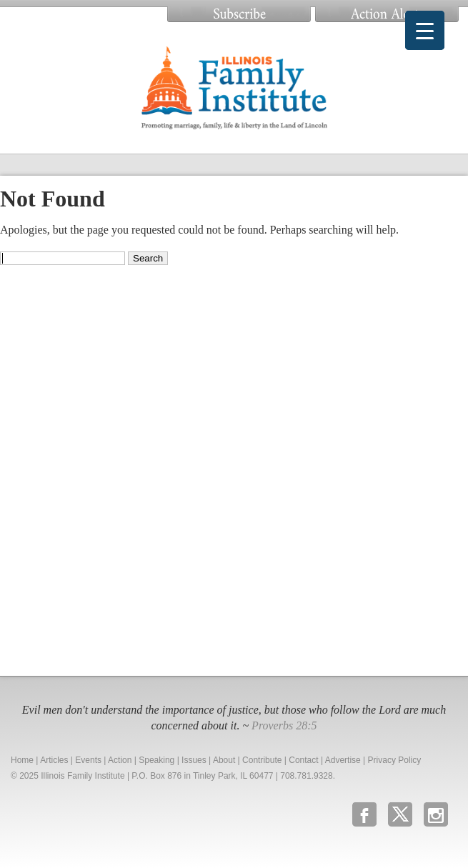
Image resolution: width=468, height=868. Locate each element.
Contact (303, 760)
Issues (194, 760)
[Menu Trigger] (425, 30)
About (224, 760)
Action (120, 760)
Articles (54, 760)
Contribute (262, 760)
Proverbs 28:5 (284, 725)
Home (22, 760)
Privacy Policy (395, 760)
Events (88, 760)
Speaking (156, 760)
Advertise (343, 760)
